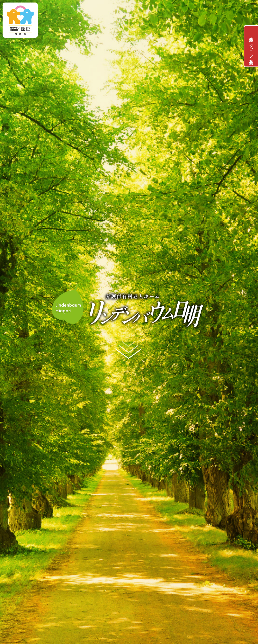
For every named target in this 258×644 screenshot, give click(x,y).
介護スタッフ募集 (251, 46)
